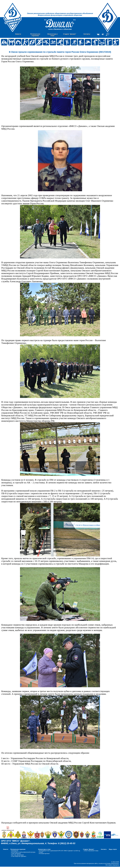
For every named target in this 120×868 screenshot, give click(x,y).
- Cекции (40, 852)
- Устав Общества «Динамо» (18, 856)
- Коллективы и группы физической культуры (23, 852)
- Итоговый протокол (44, 854)
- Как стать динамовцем (17, 855)
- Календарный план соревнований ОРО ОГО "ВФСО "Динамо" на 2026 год (59, 851)
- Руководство (14, 851)
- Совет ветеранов (15, 854)
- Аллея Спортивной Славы (91, 851)
